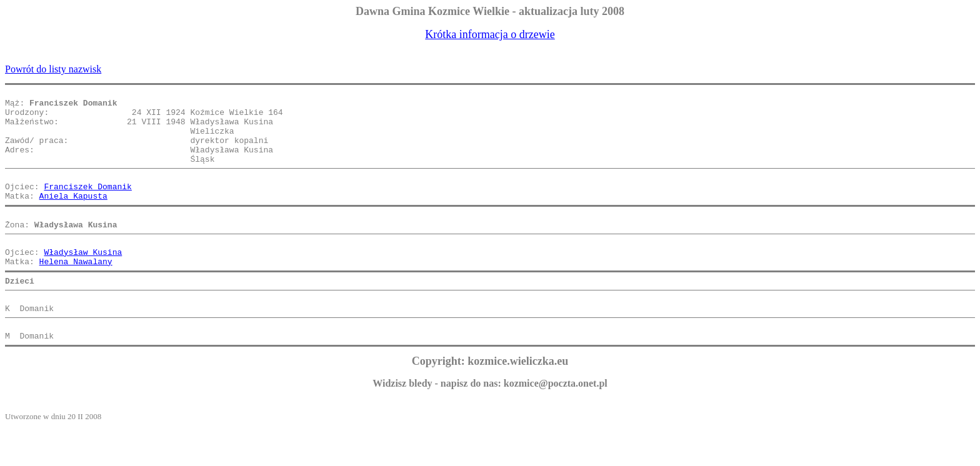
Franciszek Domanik (87, 205)
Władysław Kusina (83, 280)
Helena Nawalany (76, 291)
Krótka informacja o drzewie (490, 34)
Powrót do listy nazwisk (53, 69)
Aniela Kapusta (73, 216)
